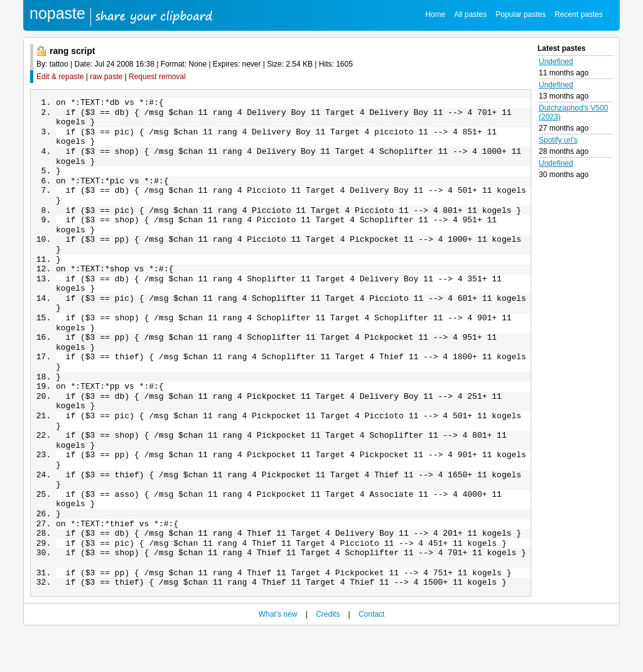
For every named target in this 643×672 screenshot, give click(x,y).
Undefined (556, 62)
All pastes (470, 14)
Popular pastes (521, 14)
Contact (371, 654)
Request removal (157, 77)
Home (435, 14)
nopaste (57, 13)
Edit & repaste (60, 77)
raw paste (106, 77)
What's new (278, 654)
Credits (328, 654)
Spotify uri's (558, 140)
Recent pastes (579, 14)
